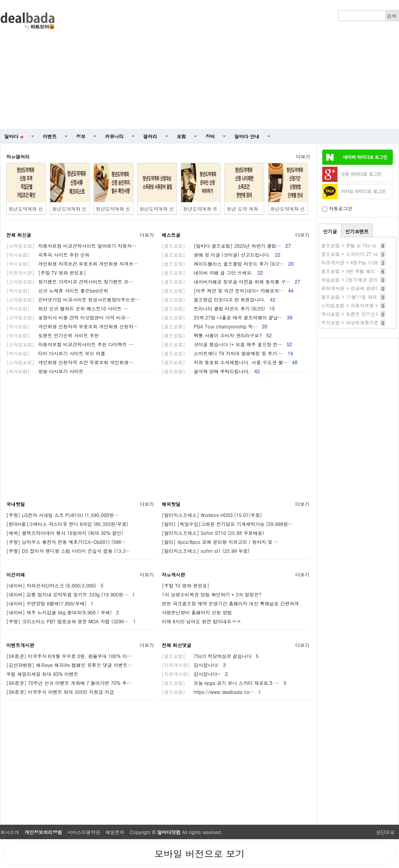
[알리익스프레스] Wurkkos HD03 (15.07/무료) (212, 515)
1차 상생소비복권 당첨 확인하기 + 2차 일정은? (212, 594)
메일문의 (115, 832)
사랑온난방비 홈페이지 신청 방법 (197, 612)
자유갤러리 (18, 156)
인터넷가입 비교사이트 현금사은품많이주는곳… (73, 299)
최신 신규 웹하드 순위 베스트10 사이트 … (67, 308)
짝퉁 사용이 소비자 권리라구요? (217, 335)
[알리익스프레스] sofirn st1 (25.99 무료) (206, 551)
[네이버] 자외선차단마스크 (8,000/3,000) (55, 585)
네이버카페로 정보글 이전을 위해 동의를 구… (231, 281)
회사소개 (10, 832)
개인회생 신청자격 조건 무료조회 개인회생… (70, 362)
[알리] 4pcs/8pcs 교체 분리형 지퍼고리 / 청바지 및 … (220, 542)
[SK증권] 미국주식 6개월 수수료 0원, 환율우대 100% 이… (69, 656)
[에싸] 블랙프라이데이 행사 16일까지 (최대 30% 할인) (65, 533)
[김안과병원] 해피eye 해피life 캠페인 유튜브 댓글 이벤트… (69, 665)
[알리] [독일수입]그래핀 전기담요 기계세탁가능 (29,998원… (227, 524)
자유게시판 (173, 574)
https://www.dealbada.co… (211, 692)
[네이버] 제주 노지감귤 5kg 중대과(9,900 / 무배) (63, 612)
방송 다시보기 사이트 (45, 371)
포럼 (182, 136)
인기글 (330, 231)
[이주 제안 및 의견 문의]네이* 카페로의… (228, 290)
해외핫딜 (171, 504)
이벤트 (50, 136)
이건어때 (16, 574)
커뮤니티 (115, 136)
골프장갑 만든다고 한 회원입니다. (219, 299)
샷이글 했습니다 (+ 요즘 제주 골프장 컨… (227, 344)
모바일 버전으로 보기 (199, 854)
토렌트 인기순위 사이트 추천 (53, 335)
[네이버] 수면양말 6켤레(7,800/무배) (50, 603)
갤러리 (150, 136)
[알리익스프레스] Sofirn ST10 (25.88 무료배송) (213, 533)
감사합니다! (194, 665)
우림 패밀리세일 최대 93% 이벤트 (42, 674)
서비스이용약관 (84, 832)
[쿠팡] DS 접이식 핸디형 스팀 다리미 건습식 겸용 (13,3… (68, 551)
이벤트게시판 (20, 645)
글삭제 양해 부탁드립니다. (211, 371)
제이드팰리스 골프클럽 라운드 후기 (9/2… (228, 264)
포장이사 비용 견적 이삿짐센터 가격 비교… (68, 317)
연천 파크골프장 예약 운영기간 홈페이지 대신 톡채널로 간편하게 (230, 603)
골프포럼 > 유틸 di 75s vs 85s (353, 245)
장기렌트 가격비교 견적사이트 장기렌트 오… (70, 281)
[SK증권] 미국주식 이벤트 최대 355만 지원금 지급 (60, 692)
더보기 (303, 156)
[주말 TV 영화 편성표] (46, 273)
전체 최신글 (19, 235)
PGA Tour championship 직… (215, 326)
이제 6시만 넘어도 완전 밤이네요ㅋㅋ (201, 621)
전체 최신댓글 (177, 645)
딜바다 (14, 136)
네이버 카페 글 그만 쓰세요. (212, 273)
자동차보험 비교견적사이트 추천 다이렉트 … (70, 344)
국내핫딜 (16, 504)
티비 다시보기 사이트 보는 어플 (56, 353)
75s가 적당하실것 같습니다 (210, 656)
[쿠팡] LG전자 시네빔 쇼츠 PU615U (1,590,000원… (62, 515)
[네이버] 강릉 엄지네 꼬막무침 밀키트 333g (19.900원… (71, 594)
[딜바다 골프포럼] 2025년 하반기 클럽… (226, 246)
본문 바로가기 (0, 0)
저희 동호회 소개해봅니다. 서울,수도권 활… (230, 362)
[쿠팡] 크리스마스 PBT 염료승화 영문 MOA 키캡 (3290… (71, 621)
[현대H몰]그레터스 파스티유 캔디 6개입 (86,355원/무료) (67, 524)
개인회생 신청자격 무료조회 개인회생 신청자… (72, 326)
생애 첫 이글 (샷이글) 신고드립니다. (221, 255)
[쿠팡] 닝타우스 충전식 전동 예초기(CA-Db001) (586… (66, 542)
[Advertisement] (246, 65)
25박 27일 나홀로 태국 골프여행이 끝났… (227, 317)
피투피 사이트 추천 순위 (48, 255)
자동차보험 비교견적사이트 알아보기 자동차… (71, 246)
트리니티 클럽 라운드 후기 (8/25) (218, 308)
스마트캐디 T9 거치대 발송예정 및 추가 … (227, 353)
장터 (210, 136)
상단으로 (385, 832)
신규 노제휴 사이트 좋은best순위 (57, 290)
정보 (81, 136)
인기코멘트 (357, 231)
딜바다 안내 (247, 136)
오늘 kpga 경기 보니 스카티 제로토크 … (224, 683)
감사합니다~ (195, 674)
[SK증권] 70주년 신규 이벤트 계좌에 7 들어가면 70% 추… (69, 683)
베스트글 (171, 235)
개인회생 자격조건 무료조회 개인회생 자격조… (72, 264)
